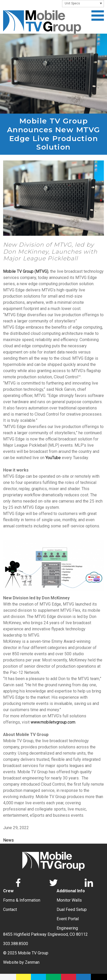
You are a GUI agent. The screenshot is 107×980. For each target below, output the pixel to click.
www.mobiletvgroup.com (53, 722)
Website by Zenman (21, 962)
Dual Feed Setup (72, 909)
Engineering (67, 928)
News (8, 840)
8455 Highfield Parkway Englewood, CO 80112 (45, 934)
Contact (10, 909)
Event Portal (68, 919)
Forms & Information (22, 900)
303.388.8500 (16, 944)
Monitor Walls (69, 900)
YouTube (53, 458)
